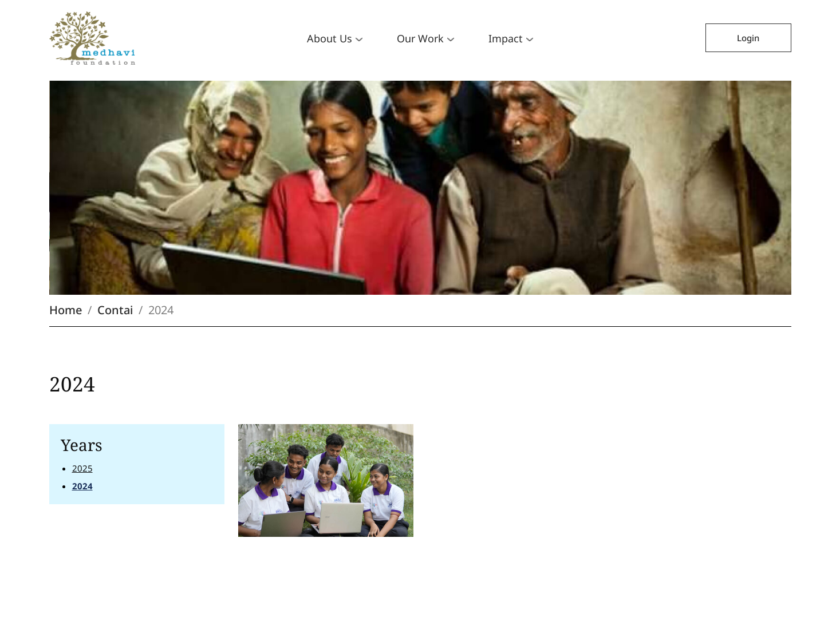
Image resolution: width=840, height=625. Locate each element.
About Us (335, 38)
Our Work (425, 38)
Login (748, 38)
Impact (511, 38)
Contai (115, 310)
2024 (82, 486)
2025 (82, 468)
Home (66, 310)
